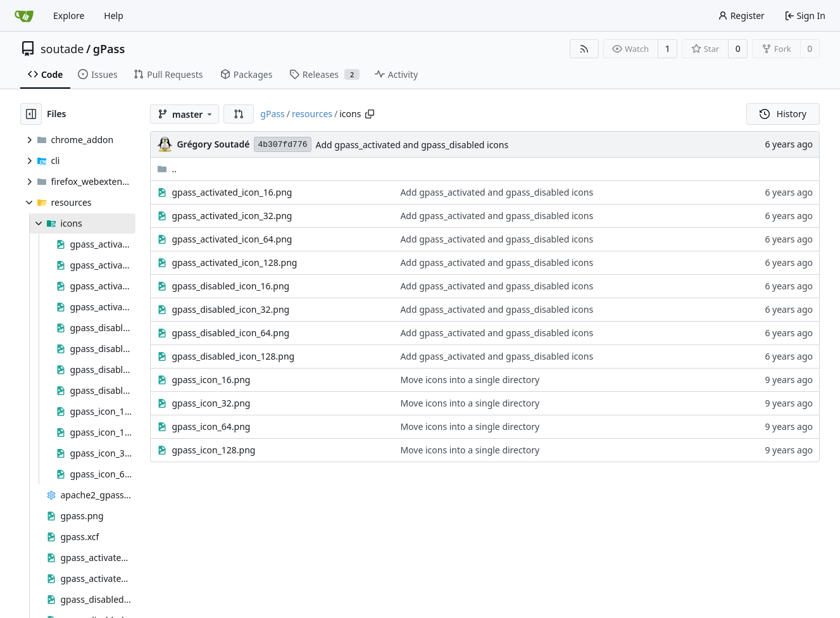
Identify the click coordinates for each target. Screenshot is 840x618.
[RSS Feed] (584, 49)
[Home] (24, 16)
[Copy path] (370, 114)
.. (167, 169)
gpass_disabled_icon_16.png (230, 286)
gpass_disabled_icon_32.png (230, 309)
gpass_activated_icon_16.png (232, 192)
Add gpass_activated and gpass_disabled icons (412, 145)
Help (114, 16)
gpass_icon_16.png (211, 380)
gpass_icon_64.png (211, 426)
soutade (62, 49)
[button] (239, 114)
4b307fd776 (282, 145)
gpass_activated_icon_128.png (234, 262)
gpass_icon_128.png (213, 450)
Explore (69, 16)
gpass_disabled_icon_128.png (233, 356)
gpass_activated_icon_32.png (232, 216)
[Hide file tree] (31, 114)
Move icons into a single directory (470, 380)
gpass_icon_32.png (211, 403)
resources (312, 114)
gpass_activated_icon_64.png (232, 239)
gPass (109, 49)
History (783, 114)
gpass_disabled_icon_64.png (230, 333)
